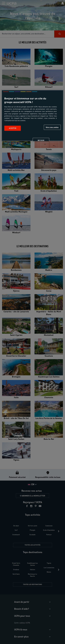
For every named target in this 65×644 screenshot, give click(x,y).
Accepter (13, 128)
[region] (32, 116)
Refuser (41, 140)
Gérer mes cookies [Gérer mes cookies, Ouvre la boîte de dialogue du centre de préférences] (52, 127)
